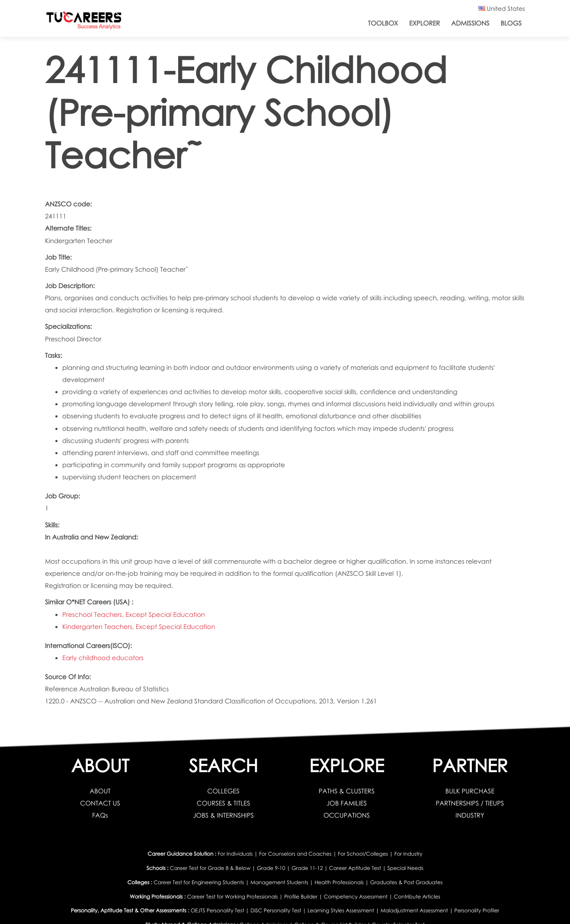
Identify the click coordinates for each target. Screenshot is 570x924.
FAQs (100, 815)
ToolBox (383, 23)
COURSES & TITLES (224, 803)
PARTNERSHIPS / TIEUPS (470, 803)
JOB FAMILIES (347, 803)
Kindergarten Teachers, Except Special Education (139, 627)
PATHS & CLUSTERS (347, 791)
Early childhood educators (103, 658)
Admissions (470, 23)
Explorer (424, 23)
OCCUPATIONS (347, 815)
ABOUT (100, 791)
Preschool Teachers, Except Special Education (134, 615)
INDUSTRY (470, 815)
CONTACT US (100, 803)
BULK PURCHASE (470, 791)
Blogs (511, 23)
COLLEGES (223, 791)
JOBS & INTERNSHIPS (223, 815)
